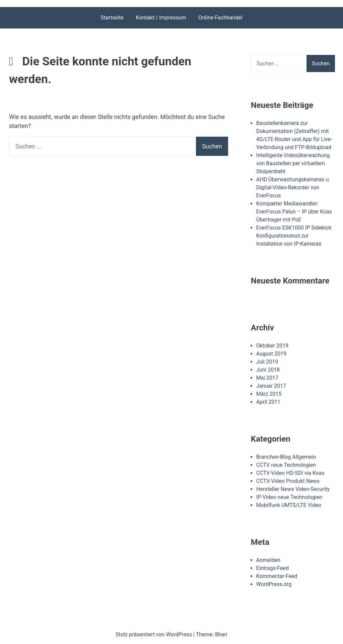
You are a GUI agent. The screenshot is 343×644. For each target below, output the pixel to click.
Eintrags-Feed (272, 568)
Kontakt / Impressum (161, 18)
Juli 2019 (267, 362)
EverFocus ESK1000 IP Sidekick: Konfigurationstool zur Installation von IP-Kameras (294, 236)
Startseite (112, 18)
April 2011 (268, 402)
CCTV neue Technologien (286, 465)
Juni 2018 (268, 370)
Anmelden (268, 560)
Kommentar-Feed (277, 576)
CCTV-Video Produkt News (288, 481)
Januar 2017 (271, 386)
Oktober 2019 (272, 346)
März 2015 (269, 394)
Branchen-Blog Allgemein (286, 457)
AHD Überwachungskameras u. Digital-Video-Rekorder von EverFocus (293, 187)
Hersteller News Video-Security (293, 489)
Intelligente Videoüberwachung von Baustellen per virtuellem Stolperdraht (293, 163)
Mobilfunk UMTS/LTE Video (289, 505)
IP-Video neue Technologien (289, 497)
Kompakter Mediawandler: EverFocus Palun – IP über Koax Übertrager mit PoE (294, 212)
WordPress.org (274, 584)
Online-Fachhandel (220, 18)
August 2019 (271, 354)
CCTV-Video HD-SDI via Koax (290, 473)
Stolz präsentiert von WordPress (154, 634)
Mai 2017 (267, 378)
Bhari (221, 634)
